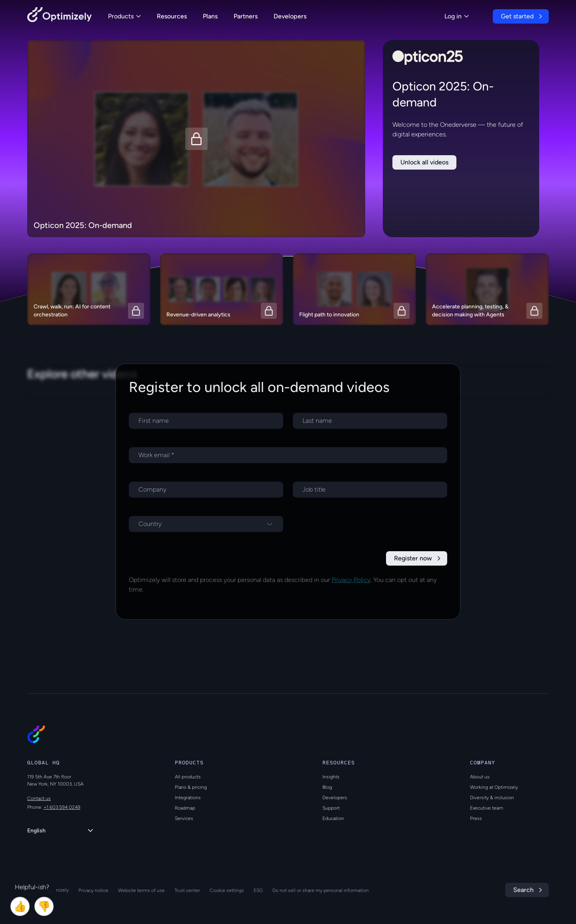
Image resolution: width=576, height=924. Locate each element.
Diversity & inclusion (492, 798)
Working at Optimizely (494, 787)
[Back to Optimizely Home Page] (60, 16)
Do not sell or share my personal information (321, 890)
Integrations (188, 798)
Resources (172, 16)
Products (124, 16)
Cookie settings (227, 890)
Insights (331, 777)
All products (188, 777)
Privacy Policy (351, 580)
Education (333, 818)
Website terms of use (141, 890)
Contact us (39, 798)
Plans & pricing (191, 787)
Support (331, 808)
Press (476, 818)
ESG (258, 890)
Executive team (487, 808)
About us (480, 777)
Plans (210, 16)
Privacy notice (93, 890)
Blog (327, 787)
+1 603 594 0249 (62, 807)
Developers (290, 16)
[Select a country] (206, 524)
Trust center (187, 890)
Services (184, 818)
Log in (457, 16)
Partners (246, 16)
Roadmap (185, 808)
